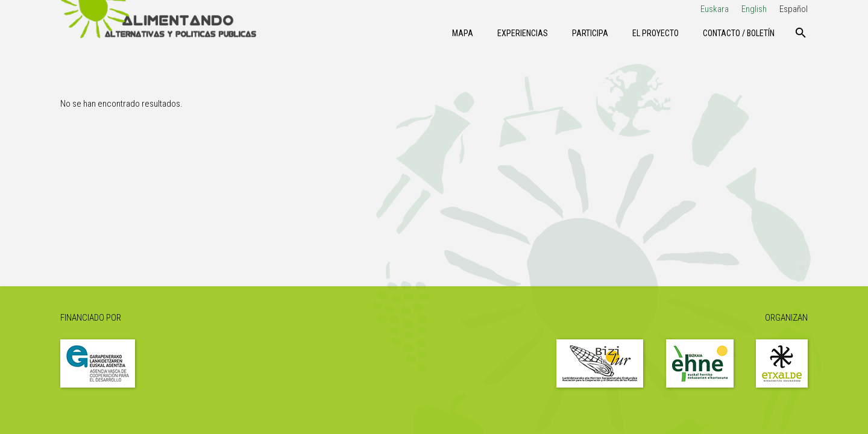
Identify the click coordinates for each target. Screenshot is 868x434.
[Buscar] (801, 33)
